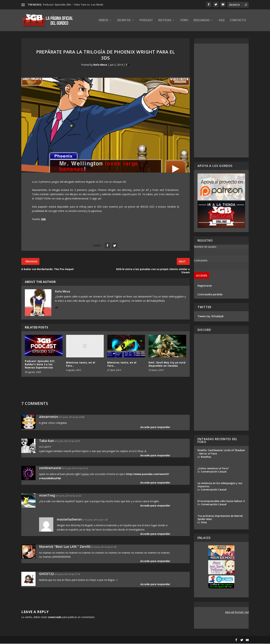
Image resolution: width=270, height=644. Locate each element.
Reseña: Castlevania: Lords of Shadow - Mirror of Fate (221, 452)
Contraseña (201, 261)
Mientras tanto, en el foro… (81, 364)
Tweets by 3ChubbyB (210, 317)
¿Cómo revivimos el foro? (213, 469)
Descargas (202, 21)
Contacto (238, 21)
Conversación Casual (214, 472)
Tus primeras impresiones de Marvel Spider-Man (220, 518)
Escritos (124, 21)
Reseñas (206, 457)
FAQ (222, 21)
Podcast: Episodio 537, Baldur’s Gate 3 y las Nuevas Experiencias (40, 365)
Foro (184, 21)
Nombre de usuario (205, 247)
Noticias (165, 21)
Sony (204, 523)
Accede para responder (155, 427)
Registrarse (205, 286)
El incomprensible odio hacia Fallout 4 (221, 501)
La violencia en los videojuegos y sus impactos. (220, 485)
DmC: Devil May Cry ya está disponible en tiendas (167, 364)
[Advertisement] (221, 101)
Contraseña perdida (210, 295)
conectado (55, 617)
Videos (103, 21)
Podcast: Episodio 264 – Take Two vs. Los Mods (73, 5)
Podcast (146, 21)
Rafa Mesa (100, 65)
